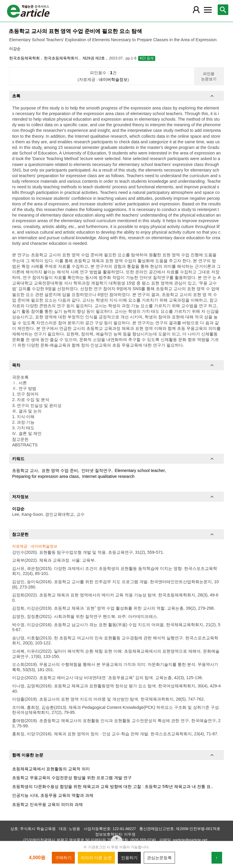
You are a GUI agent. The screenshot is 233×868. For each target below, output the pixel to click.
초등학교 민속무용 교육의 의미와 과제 (47, 804)
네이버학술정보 (113, 80)
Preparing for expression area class (45, 476)
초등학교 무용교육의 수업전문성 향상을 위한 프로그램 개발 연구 (72, 778)
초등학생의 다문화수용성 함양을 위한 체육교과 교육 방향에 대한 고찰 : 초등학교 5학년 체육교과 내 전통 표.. (113, 786)
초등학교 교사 (25, 470)
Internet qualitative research (108, 476)
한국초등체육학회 (25, 58)
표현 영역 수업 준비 (60, 470)
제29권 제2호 (94, 58)
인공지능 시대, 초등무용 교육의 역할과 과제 (53, 795)
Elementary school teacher (140, 470)
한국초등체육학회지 (62, 58)
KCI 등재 (147, 58)
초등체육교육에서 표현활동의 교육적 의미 (51, 769)
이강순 (15, 49)
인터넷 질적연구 (96, 470)
